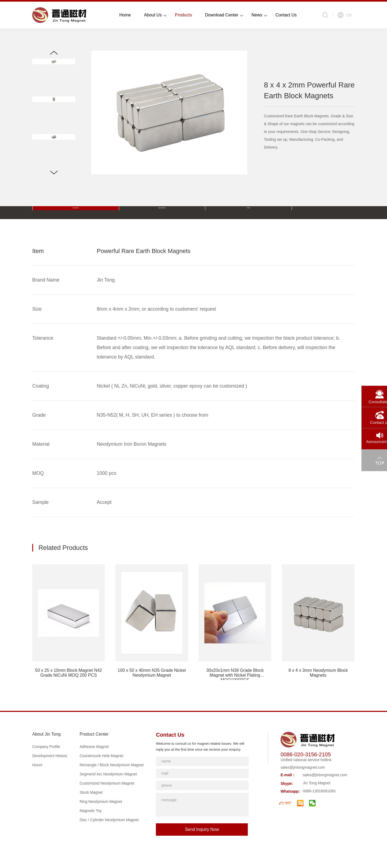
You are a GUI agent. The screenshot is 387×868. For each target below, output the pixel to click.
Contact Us (286, 15)
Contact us (369, 418)
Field (128, 212)
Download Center (222, 15)
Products (183, 15)
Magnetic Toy (91, 811)
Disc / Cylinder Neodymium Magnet (109, 820)
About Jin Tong (46, 734)
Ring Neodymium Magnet (101, 802)
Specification (90, 212)
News (257, 15)
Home (125, 15)
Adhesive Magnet (94, 747)
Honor (37, 765)
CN (345, 15)
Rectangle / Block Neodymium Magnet (112, 765)
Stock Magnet (91, 792)
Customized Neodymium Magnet (107, 783)
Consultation (369, 397)
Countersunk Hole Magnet (101, 756)
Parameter (52, 212)
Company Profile (46, 747)
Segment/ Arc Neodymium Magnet (108, 774)
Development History (50, 756)
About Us (153, 15)
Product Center (94, 734)
